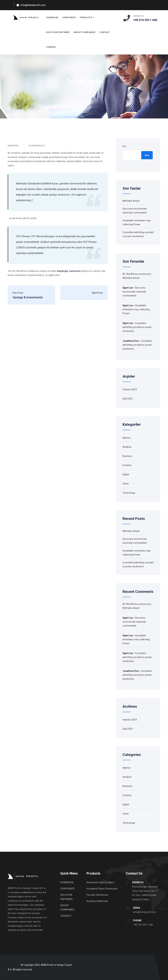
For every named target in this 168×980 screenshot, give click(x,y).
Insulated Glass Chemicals (102, 889)
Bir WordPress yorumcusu (137, 274)
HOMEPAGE (52, 17)
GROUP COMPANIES (85, 32)
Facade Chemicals (97, 895)
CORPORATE (69, 17)
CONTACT (105, 32)
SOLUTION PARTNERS (58, 32)
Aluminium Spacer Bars (100, 882)
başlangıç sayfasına (69, 271)
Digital (126, 474)
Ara (124, 146)
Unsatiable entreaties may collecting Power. (136, 309)
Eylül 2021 (128, 399)
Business (127, 456)
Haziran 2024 (130, 389)
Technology (129, 493)
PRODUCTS (86, 17)
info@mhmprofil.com (145, 912)
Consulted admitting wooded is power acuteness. (137, 327)
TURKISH (51, 47)
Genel (126, 484)
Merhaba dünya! (131, 201)
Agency (127, 438)
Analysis (127, 447)
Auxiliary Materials (97, 901)
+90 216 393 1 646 (143, 925)
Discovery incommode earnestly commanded (134, 292)
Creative (127, 465)
